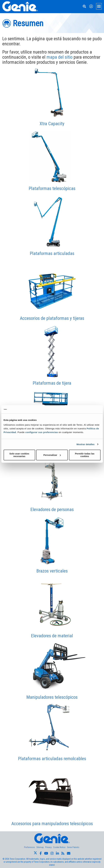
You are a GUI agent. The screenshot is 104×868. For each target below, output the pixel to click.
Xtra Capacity (52, 124)
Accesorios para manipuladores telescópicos (52, 824)
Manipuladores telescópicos (52, 697)
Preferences (30, 847)
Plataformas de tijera (52, 383)
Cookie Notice (59, 847)
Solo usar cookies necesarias (19, 455)
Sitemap (40, 847)
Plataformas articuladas (52, 253)
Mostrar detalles (86, 444)
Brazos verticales (52, 571)
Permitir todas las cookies (85, 455)
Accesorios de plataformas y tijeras (52, 318)
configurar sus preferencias (42, 432)
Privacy (48, 847)
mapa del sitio (59, 57)
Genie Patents (73, 847)
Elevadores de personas (52, 509)
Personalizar (52, 455)
